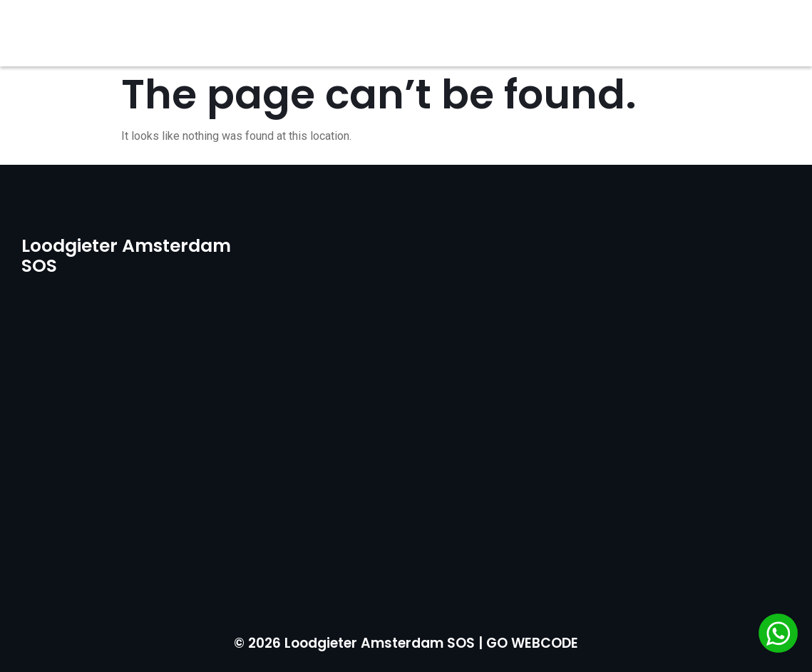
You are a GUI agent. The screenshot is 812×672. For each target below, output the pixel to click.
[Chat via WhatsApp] (778, 636)
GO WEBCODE (532, 643)
